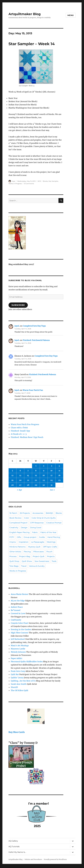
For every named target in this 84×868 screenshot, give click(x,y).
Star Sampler (53, 181)
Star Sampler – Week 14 (32, 44)
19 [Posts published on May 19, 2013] (12, 480)
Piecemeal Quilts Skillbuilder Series (27, 662)
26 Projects (25, 513)
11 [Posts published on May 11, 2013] (59, 471)
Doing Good (36, 528)
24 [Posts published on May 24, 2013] (52, 480)
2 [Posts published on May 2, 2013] (44, 466)
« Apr (19, 490)
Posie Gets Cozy (18, 671)
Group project (30, 537)
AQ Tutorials (14, 847)
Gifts (19, 537)
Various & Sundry (37, 566)
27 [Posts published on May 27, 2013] (20, 485)
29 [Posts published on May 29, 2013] (36, 485)
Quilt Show (27, 561)
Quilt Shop (14, 561)
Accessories (38, 513)
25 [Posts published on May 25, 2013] (59, 480)
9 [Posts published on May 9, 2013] (44, 471)
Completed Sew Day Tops (34, 326)
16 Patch (13, 513)
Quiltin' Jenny (17, 678)
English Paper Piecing (19, 532)
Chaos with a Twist (19, 428)
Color (27, 518)
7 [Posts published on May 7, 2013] (28, 471)
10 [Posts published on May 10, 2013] (51, 471)
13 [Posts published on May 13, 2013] (20, 475)
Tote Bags (14, 566)
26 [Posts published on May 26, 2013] (12, 485)
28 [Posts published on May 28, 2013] (28, 485)
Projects (51, 556)
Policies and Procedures (33, 859)
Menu (71, 15)
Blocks (45, 181)
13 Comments (29, 184)
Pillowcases (39, 552)
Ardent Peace (17, 607)
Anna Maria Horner (20, 594)
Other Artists (15, 552)
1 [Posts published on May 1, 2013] (36, 466)
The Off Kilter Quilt (20, 690)
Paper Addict (17, 658)
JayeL (17, 326)
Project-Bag (25, 556)
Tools (54, 561)
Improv (13, 542)
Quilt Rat (15, 674)
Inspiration (24, 542)
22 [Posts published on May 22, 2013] (36, 480)
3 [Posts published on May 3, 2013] (52, 466)
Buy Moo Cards (17, 732)
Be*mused (16, 610)
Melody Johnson (18, 652)
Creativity (14, 528)
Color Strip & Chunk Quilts (44, 518)
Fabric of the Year (48, 532)
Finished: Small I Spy (20, 431)
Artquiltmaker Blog (25, 14)
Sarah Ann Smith (19, 684)
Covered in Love (18, 613)
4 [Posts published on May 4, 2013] (59, 466)
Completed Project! (18, 523)
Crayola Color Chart (20, 623)
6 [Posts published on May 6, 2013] (20, 471)
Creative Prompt (54, 523)
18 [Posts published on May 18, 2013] (59, 475)
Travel (24, 566)
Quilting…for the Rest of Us (23, 681)
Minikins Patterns (17, 547)
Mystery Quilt (34, 547)
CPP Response (37, 523)
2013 (39, 181)
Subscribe (18, 305)
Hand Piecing (54, 537)
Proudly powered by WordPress (55, 859)
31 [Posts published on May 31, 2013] (51, 485)
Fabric (35, 532)
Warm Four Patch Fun (33, 390)
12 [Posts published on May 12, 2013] (12, 475)
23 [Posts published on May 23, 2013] (44, 480)
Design (24, 528)
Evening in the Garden (21, 629)
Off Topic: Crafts (50, 547)
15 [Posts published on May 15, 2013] (36, 475)
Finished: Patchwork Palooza (36, 340)
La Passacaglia (38, 542)
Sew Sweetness (42, 561)
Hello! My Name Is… (17, 852)
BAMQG (49, 513)
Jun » (52, 490)
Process (13, 556)
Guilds (42, 537)
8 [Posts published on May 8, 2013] (36, 471)
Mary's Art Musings (20, 646)
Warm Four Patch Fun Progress (25, 424)
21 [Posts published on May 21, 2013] (28, 480)
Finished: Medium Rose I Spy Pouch (27, 437)
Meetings (51, 542)
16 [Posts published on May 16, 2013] (44, 475)
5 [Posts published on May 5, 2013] (12, 471)
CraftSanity (16, 620)
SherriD (14, 687)
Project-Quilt (39, 556)
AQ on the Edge (18, 601)
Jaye (13, 181)
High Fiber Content (20, 633)
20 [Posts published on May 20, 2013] (20, 480)
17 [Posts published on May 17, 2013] (52, 475)
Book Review (15, 518)
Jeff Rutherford (18, 639)
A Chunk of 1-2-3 (19, 434)
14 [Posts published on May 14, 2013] (28, 475)
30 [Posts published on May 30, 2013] (44, 485)
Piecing (27, 552)
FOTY (12, 537)
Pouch (49, 552)
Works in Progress (15, 184)
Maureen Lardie (18, 649)
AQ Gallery (13, 841)
